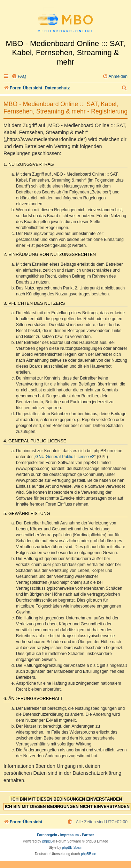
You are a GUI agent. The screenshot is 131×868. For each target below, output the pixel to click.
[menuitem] (19, 77)
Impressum (70, 835)
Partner (88, 835)
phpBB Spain (72, 848)
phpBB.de (88, 854)
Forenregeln (47, 835)
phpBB (47, 841)
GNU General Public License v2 (65, 457)
